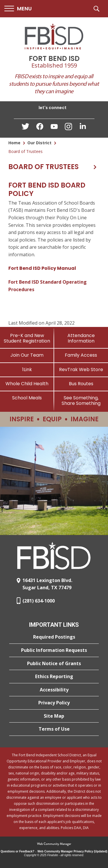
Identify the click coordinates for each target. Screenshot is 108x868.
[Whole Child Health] (27, 384)
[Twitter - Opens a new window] (25, 128)
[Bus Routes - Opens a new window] (81, 384)
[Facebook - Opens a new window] (40, 128)
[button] (18, 9)
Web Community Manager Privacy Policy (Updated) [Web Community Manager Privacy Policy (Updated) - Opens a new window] (72, 851)
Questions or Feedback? (17, 851)
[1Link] (27, 370)
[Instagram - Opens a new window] (69, 128)
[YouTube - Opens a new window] (54, 128)
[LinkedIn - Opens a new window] (83, 128)
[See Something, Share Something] (81, 401)
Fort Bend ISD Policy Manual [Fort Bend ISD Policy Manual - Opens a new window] (42, 268)
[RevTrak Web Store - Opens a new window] (81, 370)
